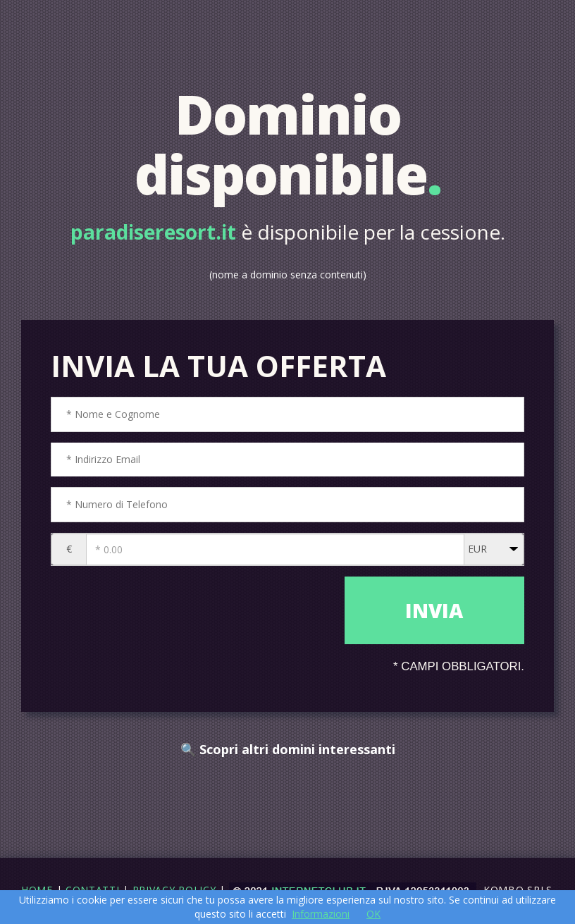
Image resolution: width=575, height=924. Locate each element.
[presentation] (194, 614)
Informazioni (321, 914)
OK (373, 914)
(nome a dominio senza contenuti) (288, 275)
